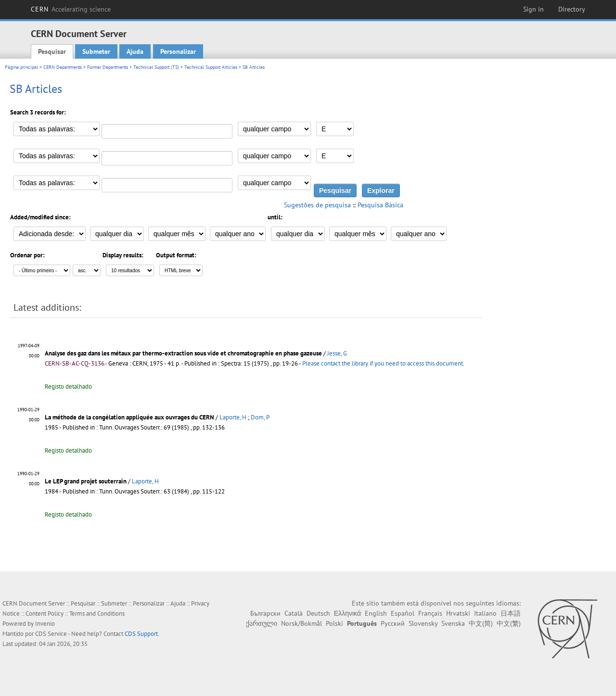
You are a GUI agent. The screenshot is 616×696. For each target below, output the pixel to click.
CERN (71, 9)
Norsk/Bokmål (302, 623)
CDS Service (51, 634)
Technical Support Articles (211, 67)
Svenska (453, 623)
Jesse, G (337, 353)
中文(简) (481, 623)
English (376, 613)
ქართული (262, 623)
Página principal (21, 67)
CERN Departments (63, 67)
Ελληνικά (347, 613)
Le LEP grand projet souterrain (86, 481)
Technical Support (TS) (156, 67)
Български (265, 613)
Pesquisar (52, 51)
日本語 (511, 613)
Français (430, 613)
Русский (393, 623)
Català (294, 613)
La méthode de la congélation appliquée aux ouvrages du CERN (129, 417)
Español (403, 613)
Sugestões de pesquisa (317, 205)
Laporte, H (233, 417)
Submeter (96, 51)
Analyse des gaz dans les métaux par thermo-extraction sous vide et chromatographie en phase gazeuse (183, 353)
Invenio (45, 624)
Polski (334, 623)
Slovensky (423, 623)
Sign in (533, 9)
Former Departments (108, 67)
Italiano (485, 613)
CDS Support (141, 634)
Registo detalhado (68, 386)
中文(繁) (509, 623)
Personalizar (178, 51)
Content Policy (45, 614)
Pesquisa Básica (380, 205)
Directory (572, 9)
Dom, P (260, 417)
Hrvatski (458, 613)
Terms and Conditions (97, 614)
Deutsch (318, 613)
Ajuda (135, 51)
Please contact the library (383, 363)
